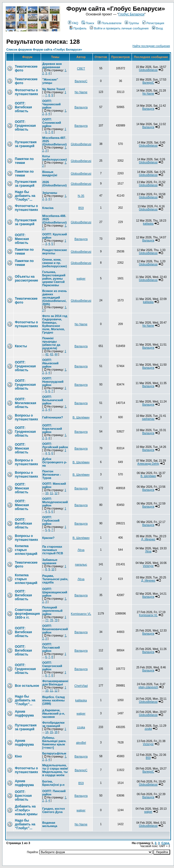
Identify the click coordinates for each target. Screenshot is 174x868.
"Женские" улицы (50, 81)
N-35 (81, 196)
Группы (132, 23)
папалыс (81, 564)
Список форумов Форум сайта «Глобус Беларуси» (44, 49)
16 (56, 732)
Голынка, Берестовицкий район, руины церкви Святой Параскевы (54, 279)
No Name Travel (54, 89)
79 (56, 620)
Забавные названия (50, 561)
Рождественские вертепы (55, 252)
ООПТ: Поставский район (51, 647)
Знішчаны (50, 193)
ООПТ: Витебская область (23, 107)
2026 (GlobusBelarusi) (54, 184)
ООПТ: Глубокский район (51, 520)
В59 (81, 208)
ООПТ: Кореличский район (52, 429)
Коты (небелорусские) (54, 158)
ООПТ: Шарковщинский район (55, 592)
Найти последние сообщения (151, 46)
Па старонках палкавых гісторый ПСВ (52, 550)
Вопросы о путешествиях (26, 417)
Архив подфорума (24, 713)
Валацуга (81, 107)
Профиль (78, 28)
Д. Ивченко (148, 539)
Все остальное (27, 686)
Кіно (18, 756)
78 (51, 620)
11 (51, 493)
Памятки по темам (24, 161)
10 (47, 493)
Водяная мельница (50, 824)
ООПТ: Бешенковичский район (55, 629)
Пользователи (109, 23)
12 (56, 493)
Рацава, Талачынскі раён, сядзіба (55, 579)
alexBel (81, 743)
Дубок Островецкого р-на (55, 462)
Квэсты (21, 346)
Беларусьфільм (54, 753)
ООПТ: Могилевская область (25, 403)
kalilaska (148, 224)
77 (47, 620)
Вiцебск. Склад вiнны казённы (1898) (53, 700)
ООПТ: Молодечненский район (55, 502)
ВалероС (81, 81)
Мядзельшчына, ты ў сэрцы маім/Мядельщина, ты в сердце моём (55, 770)
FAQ (73, 23)
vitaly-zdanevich (148, 687)
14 (47, 732)
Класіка (48, 208)
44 (56, 354)
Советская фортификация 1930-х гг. (27, 614)
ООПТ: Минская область (22, 239)
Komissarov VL (81, 614)
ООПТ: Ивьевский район (50, 363)
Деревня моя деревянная (52, 65)
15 (51, 732)
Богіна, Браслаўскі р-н (53, 783)
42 (47, 354)
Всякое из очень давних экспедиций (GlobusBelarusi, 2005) (54, 297)
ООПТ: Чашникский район (51, 104)
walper (81, 279)
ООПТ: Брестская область (23, 796)
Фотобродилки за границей (53, 724)
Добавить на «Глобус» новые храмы (26, 810)
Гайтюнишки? (52, 417)
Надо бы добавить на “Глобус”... (25, 196)
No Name (81, 92)
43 (51, 354)
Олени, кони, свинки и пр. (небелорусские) (54, 263)
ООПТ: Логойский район (55, 445)
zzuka (81, 727)
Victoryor (148, 566)
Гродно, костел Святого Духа (53, 810)
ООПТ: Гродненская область (25, 126)
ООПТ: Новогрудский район (53, 382)
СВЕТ (81, 68)
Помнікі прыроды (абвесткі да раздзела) (51, 343)
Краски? (48, 538)
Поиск (88, 23)
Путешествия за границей (26, 144)
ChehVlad (81, 686)
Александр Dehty (148, 464)
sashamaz (148, 419)
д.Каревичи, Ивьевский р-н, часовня (53, 713)
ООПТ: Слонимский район (51, 123)
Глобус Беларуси (131, 14)
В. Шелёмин (81, 417)
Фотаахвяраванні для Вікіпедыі (55, 683)
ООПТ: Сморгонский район (52, 666)
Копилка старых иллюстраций (26, 550)
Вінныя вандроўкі (50, 173)
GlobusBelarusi (148, 70)
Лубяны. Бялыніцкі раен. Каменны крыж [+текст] (54, 743)
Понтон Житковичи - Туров (51, 475)
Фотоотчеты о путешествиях (26, 92)
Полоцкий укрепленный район (52, 611)
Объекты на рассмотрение (26, 279)
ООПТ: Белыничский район (52, 400)
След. (166, 843)
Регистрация (153, 23)
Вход (157, 28)
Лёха (81, 550)
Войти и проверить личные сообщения (119, 28)
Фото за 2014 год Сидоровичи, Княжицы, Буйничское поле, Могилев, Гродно (55, 324)
